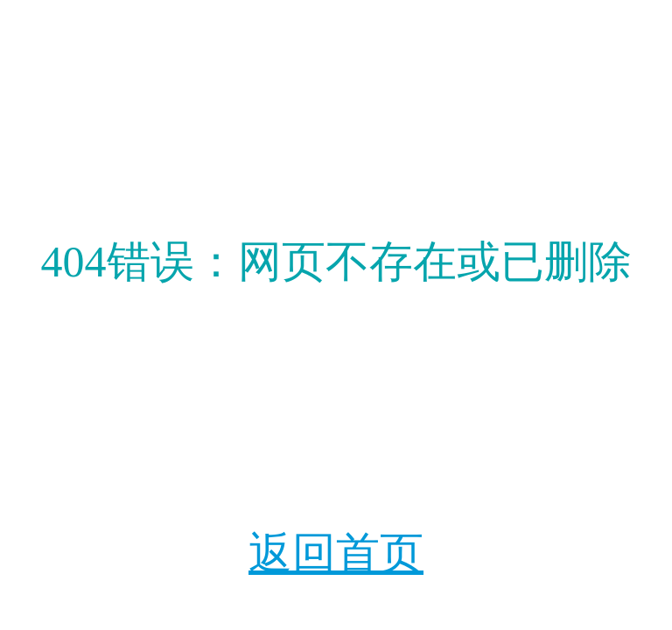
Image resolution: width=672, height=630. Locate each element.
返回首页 (336, 553)
